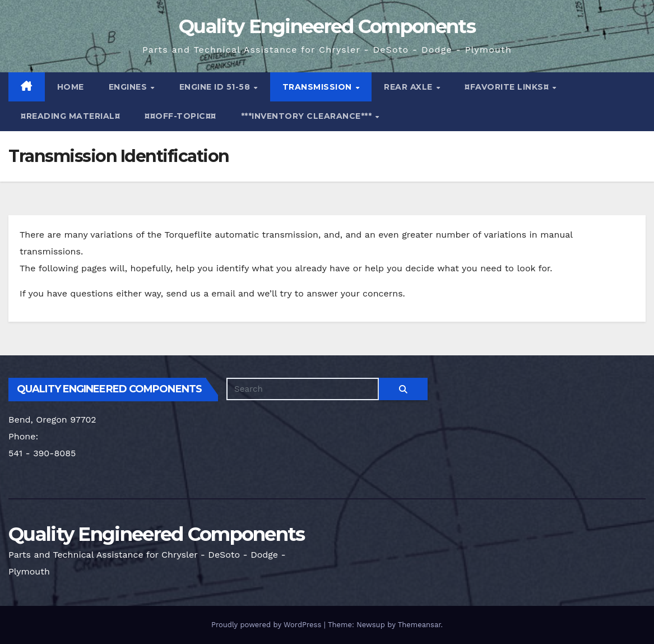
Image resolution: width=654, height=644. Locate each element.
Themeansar (419, 625)
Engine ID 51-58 (216, 87)
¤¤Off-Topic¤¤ (180, 116)
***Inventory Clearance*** (308, 116)
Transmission (319, 87)
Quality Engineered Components (327, 26)
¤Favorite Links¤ (508, 87)
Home (71, 87)
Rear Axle (409, 87)
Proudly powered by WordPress (268, 625)
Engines (129, 87)
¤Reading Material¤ (70, 116)
